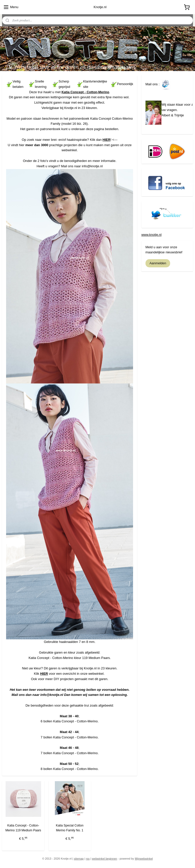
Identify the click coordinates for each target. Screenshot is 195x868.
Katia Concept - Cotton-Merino (85, 92)
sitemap (79, 859)
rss (88, 859)
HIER (107, 139)
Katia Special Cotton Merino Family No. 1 (70, 828)
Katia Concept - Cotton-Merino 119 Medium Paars (23, 828)
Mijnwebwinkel (144, 859)
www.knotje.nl (151, 235)
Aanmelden (158, 263)
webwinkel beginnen (104, 859)
